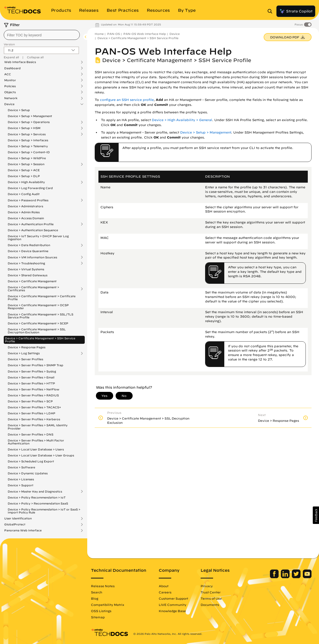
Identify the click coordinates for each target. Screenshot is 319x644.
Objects (10, 92)
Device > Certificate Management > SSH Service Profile (40, 340)
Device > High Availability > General (182, 120)
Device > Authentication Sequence (33, 230)
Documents (210, 605)
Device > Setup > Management (30, 116)
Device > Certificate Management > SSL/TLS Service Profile (40, 316)
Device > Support (21, 485)
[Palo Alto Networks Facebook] (275, 577)
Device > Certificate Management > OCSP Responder (38, 307)
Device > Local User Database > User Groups (41, 455)
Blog (95, 598)
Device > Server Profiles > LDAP (32, 413)
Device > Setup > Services (27, 134)
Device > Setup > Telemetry (28, 146)
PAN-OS (114, 34)
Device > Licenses (21, 479)
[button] (316, 515)
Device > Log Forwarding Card (30, 188)
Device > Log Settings (24, 353)
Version (9, 44)
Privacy (207, 586)
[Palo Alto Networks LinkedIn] (286, 577)
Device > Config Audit (24, 194)
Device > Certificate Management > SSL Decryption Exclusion (37, 331)
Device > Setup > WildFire (27, 158)
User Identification (18, 518)
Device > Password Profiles (28, 200)
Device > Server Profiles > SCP (30, 401)
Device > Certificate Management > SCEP (38, 323)
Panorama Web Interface (23, 530)
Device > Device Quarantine (28, 251)
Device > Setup (19, 110)
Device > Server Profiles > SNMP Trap (36, 365)
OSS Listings (101, 611)
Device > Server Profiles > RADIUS (33, 395)
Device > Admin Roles (24, 212)
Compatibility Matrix (108, 605)
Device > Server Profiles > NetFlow (34, 389)
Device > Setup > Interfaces (28, 140)
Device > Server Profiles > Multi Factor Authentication (36, 442)
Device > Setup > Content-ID (29, 152)
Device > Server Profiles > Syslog (32, 371)
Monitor (10, 80)
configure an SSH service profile (127, 100)
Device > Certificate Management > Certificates (33, 289)
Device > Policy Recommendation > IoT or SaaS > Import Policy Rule (44, 511)
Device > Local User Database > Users (36, 449)
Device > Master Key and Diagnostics (35, 492)
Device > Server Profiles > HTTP (31, 383)
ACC (8, 74)
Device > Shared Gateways (28, 275)
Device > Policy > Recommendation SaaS (38, 503)
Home (99, 34)
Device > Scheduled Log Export (31, 461)
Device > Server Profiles (25, 359)
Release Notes (103, 586)
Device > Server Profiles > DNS (31, 434)
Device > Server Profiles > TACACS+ (34, 407)
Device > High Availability (26, 182)
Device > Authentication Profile (31, 224)
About (164, 586)
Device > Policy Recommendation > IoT (37, 497)
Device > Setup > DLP (24, 176)
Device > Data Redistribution (29, 245)
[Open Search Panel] (271, 11)
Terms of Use (211, 598)
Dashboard (12, 68)
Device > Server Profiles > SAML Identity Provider (38, 427)
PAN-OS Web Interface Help (145, 34)
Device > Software (21, 467)
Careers (165, 592)
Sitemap (98, 617)
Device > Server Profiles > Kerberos (34, 419)
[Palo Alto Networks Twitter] (297, 577)
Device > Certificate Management (32, 281)
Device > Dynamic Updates (28, 473)
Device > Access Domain (26, 218)
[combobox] (42, 35)
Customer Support (173, 598)
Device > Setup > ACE (24, 170)
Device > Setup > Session (26, 164)
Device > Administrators (25, 206)
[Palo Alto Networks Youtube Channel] (307, 577)
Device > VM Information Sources (32, 257)
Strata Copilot (296, 11)
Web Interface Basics (20, 62)
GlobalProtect (15, 524)
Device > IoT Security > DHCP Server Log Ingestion (38, 238)
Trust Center (211, 592)
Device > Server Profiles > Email (31, 377)
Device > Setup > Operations (29, 122)
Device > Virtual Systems (26, 269)
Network (11, 98)
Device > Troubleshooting (26, 263)
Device (9, 104)
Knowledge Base (172, 611)
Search (97, 592)
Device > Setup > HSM (24, 128)
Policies (10, 86)
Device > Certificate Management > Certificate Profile (42, 298)
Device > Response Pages (27, 347)
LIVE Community (173, 605)
